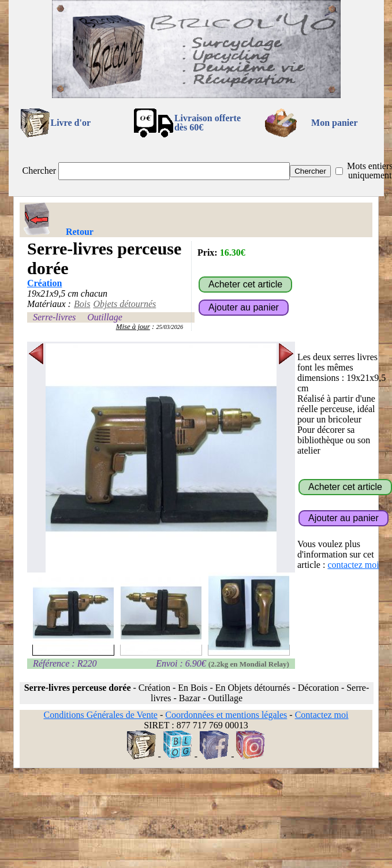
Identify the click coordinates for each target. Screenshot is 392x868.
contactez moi (353, 565)
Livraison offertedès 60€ (208, 123)
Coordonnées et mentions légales (226, 715)
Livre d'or (71, 123)
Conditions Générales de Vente (100, 715)
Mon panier (334, 123)
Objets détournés (124, 304)
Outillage (104, 317)
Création (44, 283)
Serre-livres (54, 317)
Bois (82, 304)
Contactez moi (322, 715)
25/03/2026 (169, 327)
